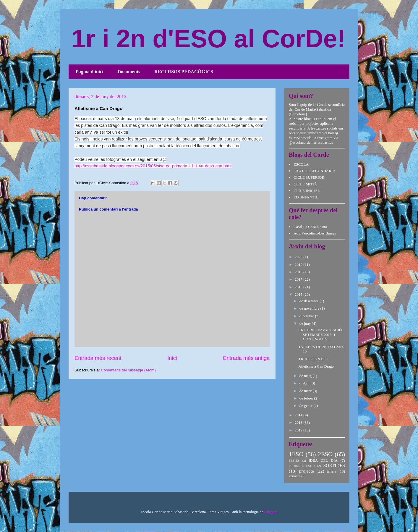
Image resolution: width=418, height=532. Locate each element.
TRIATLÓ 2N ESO (313, 359)
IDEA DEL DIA (323, 460)
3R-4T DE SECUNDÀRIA (314, 171)
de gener (307, 406)
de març (306, 391)
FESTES (294, 461)
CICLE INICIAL (307, 191)
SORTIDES (334, 465)
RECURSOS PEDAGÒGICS (184, 72)
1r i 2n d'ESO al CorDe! (209, 39)
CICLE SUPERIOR (309, 177)
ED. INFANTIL (306, 197)
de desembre (310, 301)
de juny (306, 323)
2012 (299, 430)
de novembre (310, 308)
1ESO (296, 454)
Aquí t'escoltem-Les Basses (315, 233)
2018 (299, 272)
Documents (129, 72)
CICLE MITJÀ (305, 184)
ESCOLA (301, 164)
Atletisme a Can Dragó (316, 366)
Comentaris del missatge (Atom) (128, 370)
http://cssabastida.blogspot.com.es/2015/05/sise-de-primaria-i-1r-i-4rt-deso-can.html (153, 166)
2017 (299, 279)
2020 (299, 257)
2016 (299, 287)
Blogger (270, 512)
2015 (299, 294)
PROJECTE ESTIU (302, 466)
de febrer (307, 398)
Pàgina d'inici (90, 72)
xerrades (295, 476)
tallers (331, 471)
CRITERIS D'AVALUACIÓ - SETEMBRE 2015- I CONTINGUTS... (321, 334)
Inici (172, 358)
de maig (306, 376)
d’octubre (307, 316)
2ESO (325, 454)
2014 (299, 415)
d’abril (305, 383)
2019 (299, 265)
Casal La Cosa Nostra (310, 227)
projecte (307, 471)
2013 (299, 422)
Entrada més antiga (246, 358)
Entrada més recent (98, 358)
